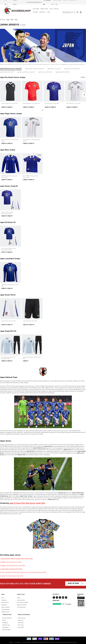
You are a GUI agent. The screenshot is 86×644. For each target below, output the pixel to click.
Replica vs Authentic (6, 607)
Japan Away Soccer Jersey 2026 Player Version (31, 140)
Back (4, 20)
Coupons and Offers (21, 600)
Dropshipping (5, 623)
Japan (16, 20)
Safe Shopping (5, 627)
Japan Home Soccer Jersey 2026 (52, 103)
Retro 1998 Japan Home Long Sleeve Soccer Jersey (9, 177)
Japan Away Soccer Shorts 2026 (30, 321)
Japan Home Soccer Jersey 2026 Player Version (10, 140)
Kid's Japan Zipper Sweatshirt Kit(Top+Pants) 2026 (8, 358)
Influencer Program (6, 630)
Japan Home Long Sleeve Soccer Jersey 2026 (10, 285)
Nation (56, 9)
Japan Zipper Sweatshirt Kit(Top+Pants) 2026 (32, 358)
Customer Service (5, 603)
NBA (49, 12)
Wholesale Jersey (6, 625)
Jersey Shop (44, 9)
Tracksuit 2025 (21, 627)
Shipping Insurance (5, 612)
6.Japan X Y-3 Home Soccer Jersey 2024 (12, 576)
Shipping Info (4, 605)
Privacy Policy (18, 642)
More (83, 77)
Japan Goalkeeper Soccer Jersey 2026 (31, 103)
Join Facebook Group (21, 607)
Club (51, 9)
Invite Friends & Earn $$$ (22, 603)
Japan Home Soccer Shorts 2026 (8, 321)
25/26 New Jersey (22, 618)
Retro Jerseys (21, 625)
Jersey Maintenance (6, 610)
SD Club (4, 620)
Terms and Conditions (27, 642)
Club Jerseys (20, 620)
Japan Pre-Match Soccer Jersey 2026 (9, 103)
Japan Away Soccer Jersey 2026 (73, 103)
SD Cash (19, 598)
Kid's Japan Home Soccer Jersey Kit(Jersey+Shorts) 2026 (8, 249)
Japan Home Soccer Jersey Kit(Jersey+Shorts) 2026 (7, 213)
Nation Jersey (21, 623)
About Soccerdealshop (7, 618)
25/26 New (36, 9)
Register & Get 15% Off (22, 605)
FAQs (3, 598)
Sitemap (11, 642)
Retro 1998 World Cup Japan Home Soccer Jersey (31, 177)
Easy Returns (4, 600)
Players (35, 12)
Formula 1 (43, 12)
